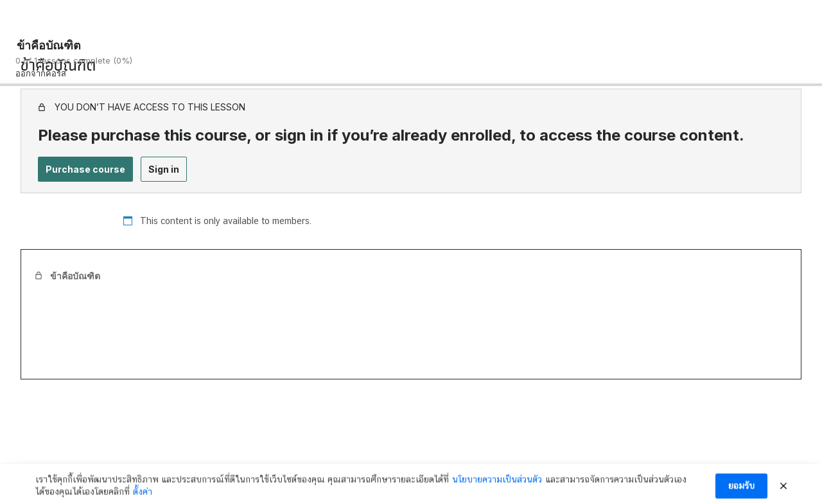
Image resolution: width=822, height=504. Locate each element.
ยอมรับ (741, 490)
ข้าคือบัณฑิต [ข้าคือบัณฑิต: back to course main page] (49, 45)
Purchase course (85, 169)
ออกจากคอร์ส (41, 73)
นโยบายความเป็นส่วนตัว (497, 483)
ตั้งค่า (143, 496)
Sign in (164, 169)
